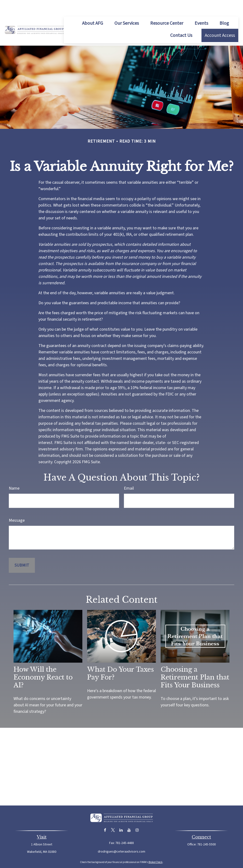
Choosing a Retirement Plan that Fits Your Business (195, 663)
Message (17, 506)
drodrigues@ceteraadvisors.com (121, 837)
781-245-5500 (206, 830)
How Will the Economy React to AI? (43, 663)
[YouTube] (129, 816)
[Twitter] (113, 816)
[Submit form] (22, 551)
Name (14, 474)
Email (129, 474)
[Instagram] (137, 816)
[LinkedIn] (121, 816)
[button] (93, 9)
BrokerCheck (156, 848)
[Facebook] (105, 816)
